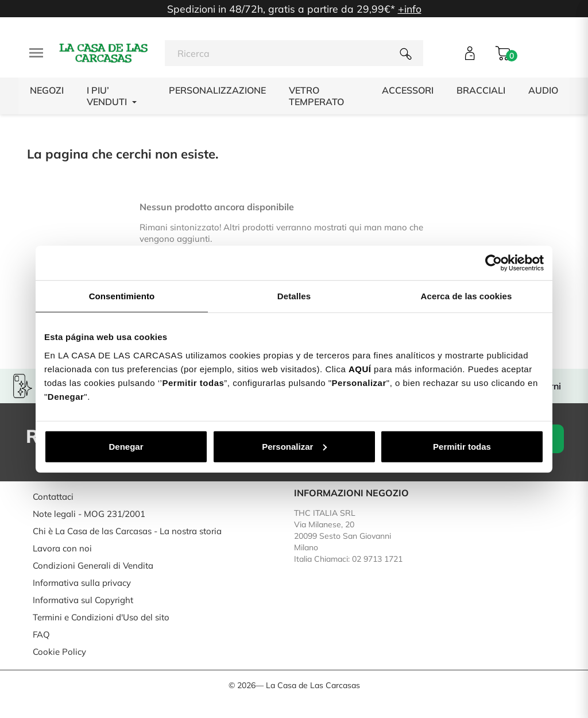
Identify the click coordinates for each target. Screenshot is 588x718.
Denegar (126, 446)
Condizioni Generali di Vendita (93, 565)
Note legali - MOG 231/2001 (89, 514)
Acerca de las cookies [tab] (467, 296)
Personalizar (294, 446)
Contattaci (53, 497)
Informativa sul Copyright (83, 600)
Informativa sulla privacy (82, 583)
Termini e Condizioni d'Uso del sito (101, 617)
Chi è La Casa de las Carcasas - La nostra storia (127, 531)
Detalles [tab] (294, 296)
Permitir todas (462, 446)
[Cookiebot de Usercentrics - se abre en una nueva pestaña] (494, 263)
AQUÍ (360, 368)
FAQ (41, 634)
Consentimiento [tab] (122, 296)
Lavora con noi (62, 548)
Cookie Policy (59, 652)
